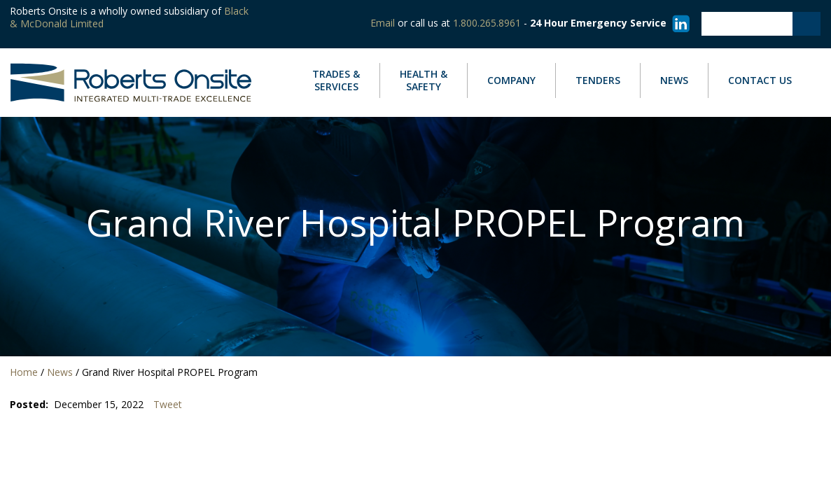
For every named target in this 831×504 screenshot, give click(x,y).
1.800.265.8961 (487, 23)
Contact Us (760, 80)
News (674, 80)
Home (24, 372)
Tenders (598, 80)
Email (383, 23)
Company (511, 80)
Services (336, 80)
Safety (424, 80)
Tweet (168, 405)
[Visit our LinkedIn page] (679, 23)
